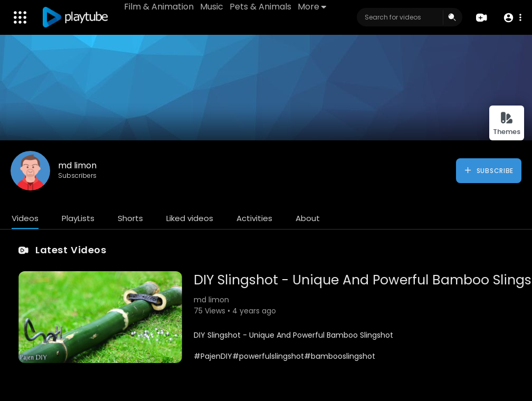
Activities (254, 218)
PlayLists (78, 218)
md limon (77, 165)
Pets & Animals (260, 7)
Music (212, 7)
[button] (512, 18)
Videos (25, 218)
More (312, 7)
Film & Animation (159, 7)
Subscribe (488, 170)
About (308, 218)
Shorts (130, 218)
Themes (507, 124)
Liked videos (190, 218)
